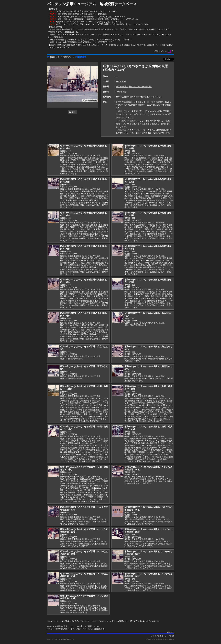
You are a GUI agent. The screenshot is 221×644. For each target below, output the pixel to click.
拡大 (72, 112)
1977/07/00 (121, 81)
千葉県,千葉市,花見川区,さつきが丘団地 (134, 87)
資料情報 (67, 57)
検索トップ (53, 57)
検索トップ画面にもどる (89, 626)
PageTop (171, 632)
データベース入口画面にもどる (92, 629)
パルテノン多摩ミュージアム (162, 636)
